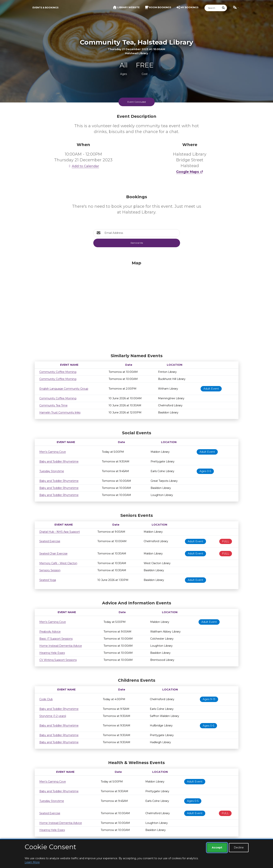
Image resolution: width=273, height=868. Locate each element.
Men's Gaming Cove (53, 452)
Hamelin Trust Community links (60, 412)
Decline (239, 848)
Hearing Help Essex (52, 653)
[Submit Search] (223, 8)
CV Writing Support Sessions (58, 660)
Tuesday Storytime (52, 471)
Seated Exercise (50, 541)
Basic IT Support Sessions (56, 639)
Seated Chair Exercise (53, 554)
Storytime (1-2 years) (53, 716)
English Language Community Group (64, 389)
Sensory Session (50, 570)
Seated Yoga (48, 580)
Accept (217, 848)
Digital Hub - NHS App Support (60, 532)
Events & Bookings (45, 8)
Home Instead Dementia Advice (61, 646)
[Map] (137, 306)
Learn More (32, 862)
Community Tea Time (53, 405)
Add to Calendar (83, 166)
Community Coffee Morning (58, 372)
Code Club (46, 699)
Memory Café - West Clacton (58, 563)
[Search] (212, 8)
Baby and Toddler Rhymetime (59, 461)
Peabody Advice (50, 632)
